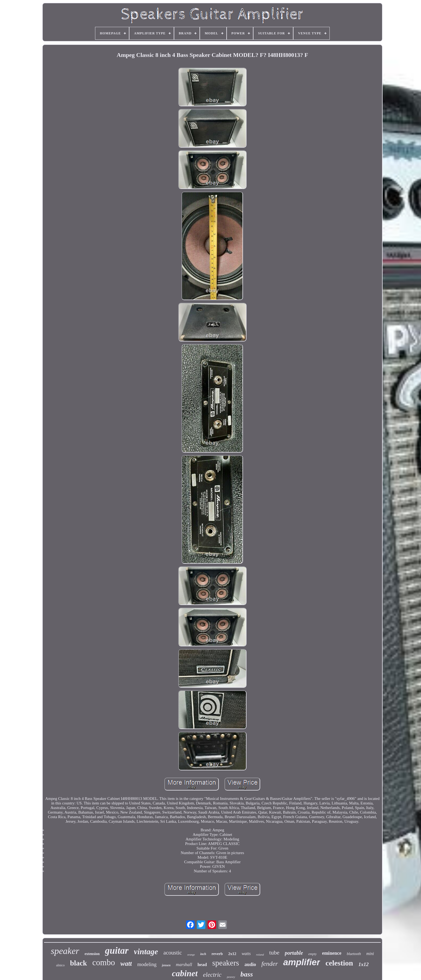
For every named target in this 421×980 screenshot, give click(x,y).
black (79, 963)
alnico (60, 965)
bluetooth (354, 954)
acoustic (173, 953)
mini (370, 954)
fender (269, 964)
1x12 (364, 964)
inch (203, 954)
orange (191, 955)
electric (212, 975)
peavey (231, 977)
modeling (147, 964)
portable (294, 953)
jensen (166, 965)
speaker (65, 951)
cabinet (185, 973)
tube (274, 952)
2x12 (232, 954)
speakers (226, 963)
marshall (184, 965)
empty (312, 954)
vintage (146, 951)
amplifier (302, 962)
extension (92, 954)
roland (260, 955)
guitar (117, 951)
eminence (332, 953)
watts (246, 954)
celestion (339, 963)
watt (126, 963)
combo (104, 962)
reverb (217, 954)
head (202, 965)
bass (247, 974)
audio (250, 964)
